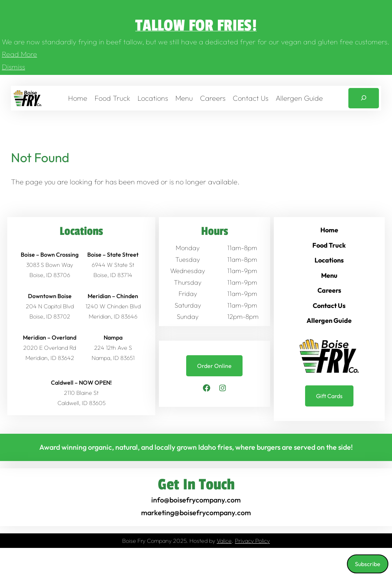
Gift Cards (329, 396)
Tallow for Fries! (196, 26)
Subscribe (368, 564)
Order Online (214, 366)
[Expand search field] (364, 98)
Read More (19, 54)
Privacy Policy (252, 541)
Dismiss (13, 67)
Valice (224, 541)
